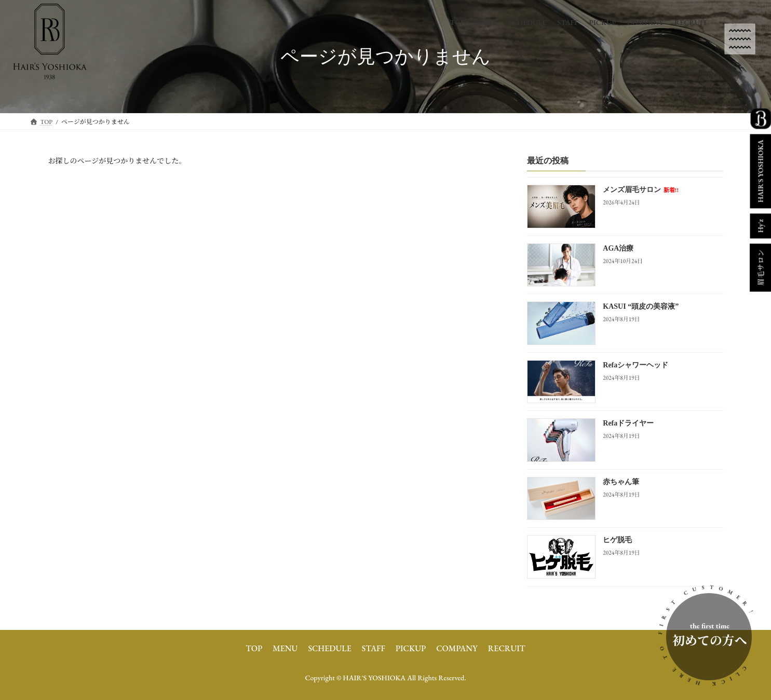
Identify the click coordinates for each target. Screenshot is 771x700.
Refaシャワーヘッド (635, 365)
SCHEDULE (329, 648)
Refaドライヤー (628, 424)
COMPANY (457, 648)
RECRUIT (507, 648)
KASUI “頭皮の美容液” (641, 307)
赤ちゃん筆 (621, 482)
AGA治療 (618, 248)
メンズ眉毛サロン (641, 190)
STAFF (374, 648)
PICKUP (411, 648)
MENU (285, 648)
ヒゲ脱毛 (617, 540)
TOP (254, 648)
